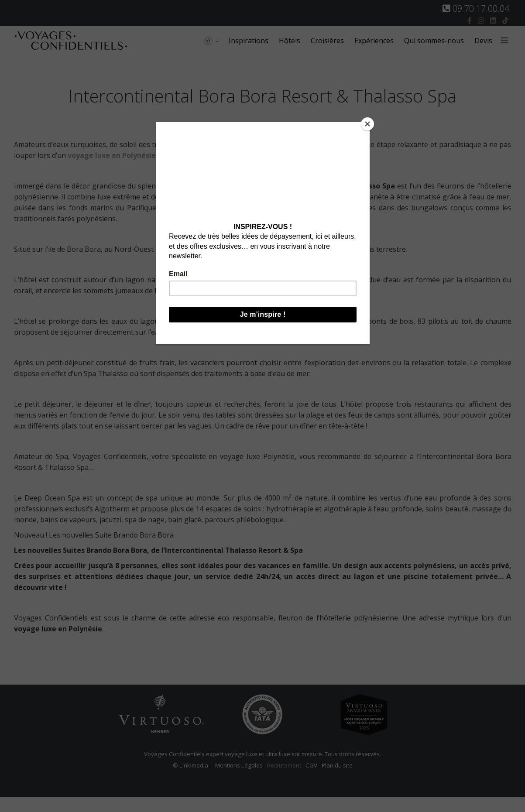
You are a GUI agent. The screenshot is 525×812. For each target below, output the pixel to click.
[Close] (367, 124)
